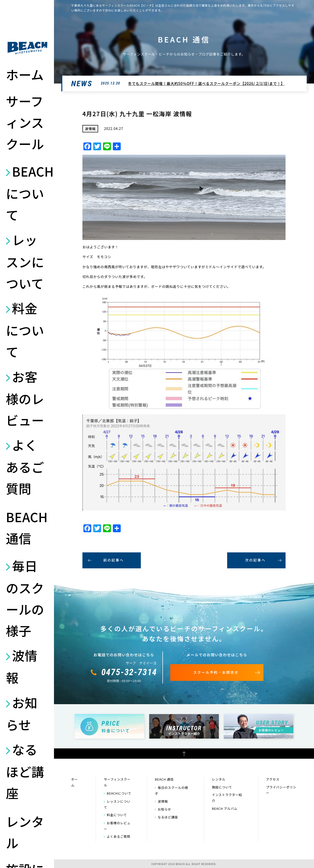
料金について (25, 330)
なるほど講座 (25, 771)
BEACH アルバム (225, 808)
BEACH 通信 (27, 527)
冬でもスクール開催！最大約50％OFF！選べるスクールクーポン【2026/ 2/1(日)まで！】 (206, 83)
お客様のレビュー (25, 398)
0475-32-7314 (129, 672)
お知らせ (22, 714)
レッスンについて (25, 261)
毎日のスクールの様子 (25, 598)
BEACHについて (27, 193)
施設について (222, 787)
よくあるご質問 (25, 467)
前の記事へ (114, 560)
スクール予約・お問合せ (216, 672)
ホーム (25, 74)
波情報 (22, 666)
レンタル (25, 832)
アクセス (273, 779)
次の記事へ (255, 560)
